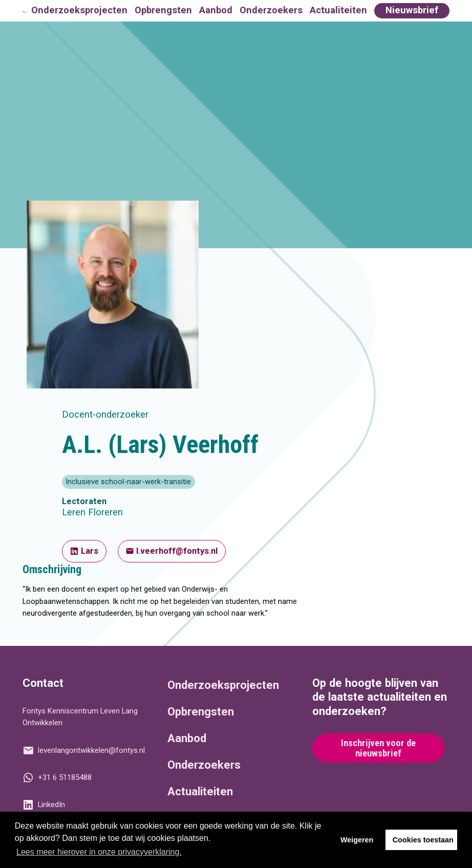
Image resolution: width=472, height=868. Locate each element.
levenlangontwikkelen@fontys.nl (83, 750)
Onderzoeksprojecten (79, 10)
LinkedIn (44, 805)
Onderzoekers (271, 10)
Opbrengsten (163, 10)
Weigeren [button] (357, 840)
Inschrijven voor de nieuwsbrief (378, 748)
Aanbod (216, 10)
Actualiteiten (338, 10)
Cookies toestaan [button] (423, 840)
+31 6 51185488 (57, 777)
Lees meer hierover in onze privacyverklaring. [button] (99, 852)
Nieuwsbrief (412, 10)
